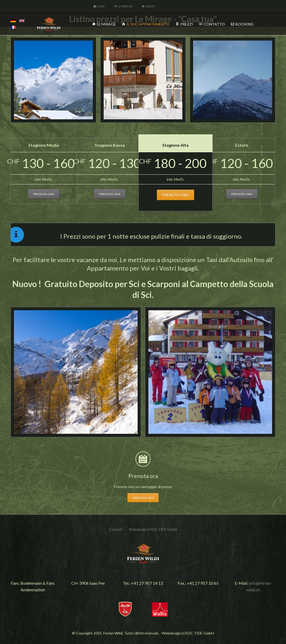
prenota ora (44, 194)
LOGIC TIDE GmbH (162, 529)
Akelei (150, 6)
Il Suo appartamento (148, 24)
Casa (101, 6)
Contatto (214, 24)
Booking (245, 24)
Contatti (115, 529)
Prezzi (187, 24)
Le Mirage (125, 6)
